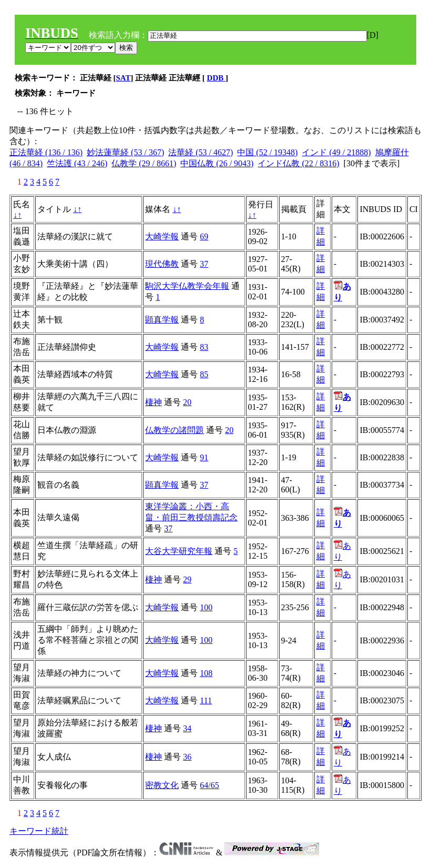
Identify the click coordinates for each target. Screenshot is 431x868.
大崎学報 (162, 236)
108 (206, 673)
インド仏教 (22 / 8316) (298, 163)
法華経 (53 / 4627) (201, 152)
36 (187, 757)
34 (187, 728)
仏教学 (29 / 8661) (144, 163)
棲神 (153, 402)
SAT (124, 78)
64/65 (209, 785)
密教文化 (162, 785)
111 (206, 700)
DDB (216, 78)
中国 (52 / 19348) (267, 152)
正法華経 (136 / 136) (46, 152)
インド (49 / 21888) (336, 152)
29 (187, 579)
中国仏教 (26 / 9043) (217, 163)
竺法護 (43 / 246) (77, 163)
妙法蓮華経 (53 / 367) (125, 152)
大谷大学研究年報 (179, 551)
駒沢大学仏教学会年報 (187, 286)
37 (204, 264)
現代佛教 (162, 264)
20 (187, 402)
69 (204, 236)
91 (204, 457)
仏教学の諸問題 (175, 430)
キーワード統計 (39, 831)
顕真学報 (162, 320)
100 (206, 607)
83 (204, 347)
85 (204, 374)
